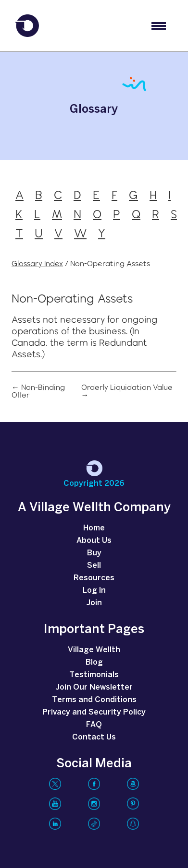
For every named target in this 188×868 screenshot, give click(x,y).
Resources (94, 578)
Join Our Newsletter (94, 687)
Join (94, 603)
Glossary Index (37, 264)
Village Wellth (94, 650)
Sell (94, 566)
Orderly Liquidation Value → (127, 391)
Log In (94, 591)
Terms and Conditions (94, 700)
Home (94, 528)
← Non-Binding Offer (38, 391)
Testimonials (94, 675)
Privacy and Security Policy (94, 712)
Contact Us (94, 737)
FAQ (94, 725)
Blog (94, 663)
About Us (94, 541)
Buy (94, 553)
